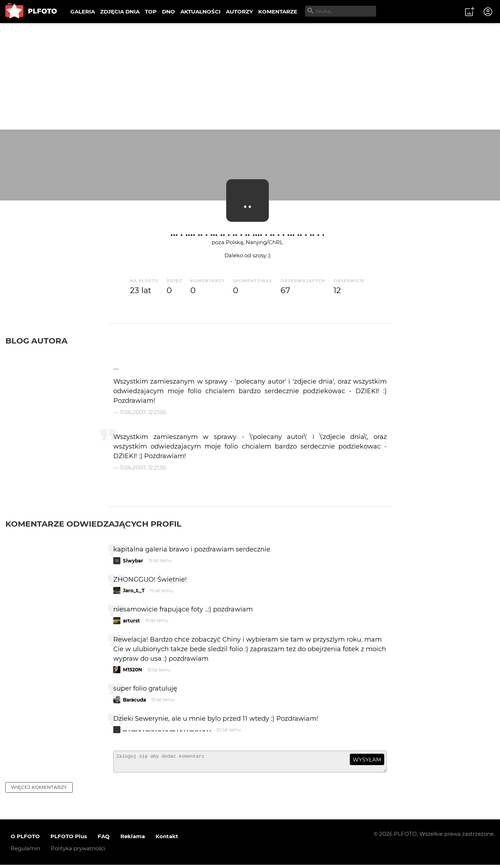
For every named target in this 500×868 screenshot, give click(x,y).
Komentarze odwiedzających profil (93, 524)
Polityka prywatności (78, 851)
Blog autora (36, 341)
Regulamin (25, 851)
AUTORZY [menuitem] (239, 12)
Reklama (133, 839)
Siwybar (133, 561)
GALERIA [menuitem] (83, 12)
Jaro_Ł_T (134, 590)
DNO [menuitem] (169, 12)
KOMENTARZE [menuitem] (278, 12)
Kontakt (167, 839)
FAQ (104, 839)
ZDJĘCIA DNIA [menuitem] (120, 12)
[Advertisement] (250, 76)
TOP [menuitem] (151, 12)
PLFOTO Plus (69, 839)
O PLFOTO (25, 839)
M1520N (132, 670)
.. (248, 200)
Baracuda (134, 700)
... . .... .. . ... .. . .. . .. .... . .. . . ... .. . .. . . (248, 233)
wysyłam (367, 760)
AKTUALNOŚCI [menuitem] (200, 12)
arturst (131, 621)
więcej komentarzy (39, 790)
